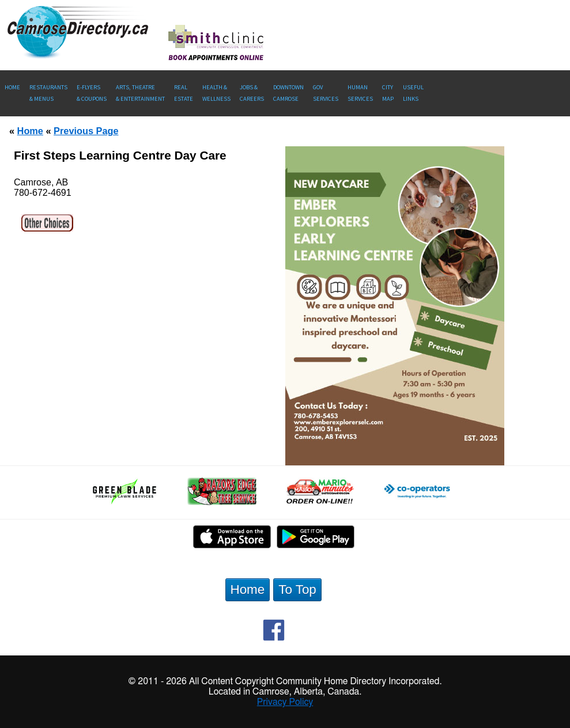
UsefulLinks (413, 93)
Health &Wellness (216, 93)
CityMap (388, 93)
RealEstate (184, 93)
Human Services (360, 93)
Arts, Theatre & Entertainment (140, 93)
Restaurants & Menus (48, 93)
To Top (297, 589)
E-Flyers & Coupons (92, 93)
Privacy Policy (285, 702)
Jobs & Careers (252, 93)
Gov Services (326, 93)
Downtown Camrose (288, 93)
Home (12, 87)
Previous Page (86, 131)
